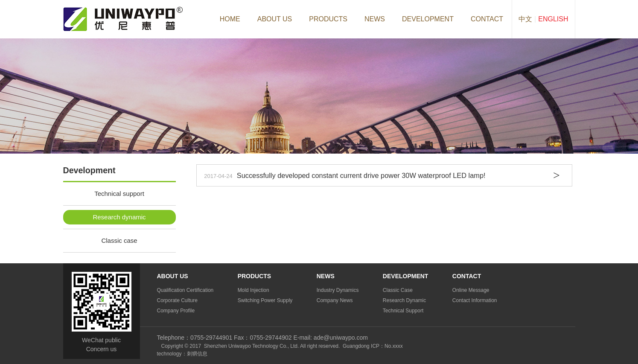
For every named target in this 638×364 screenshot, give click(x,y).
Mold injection (253, 290)
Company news (335, 300)
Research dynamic (119, 217)
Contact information (475, 300)
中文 (525, 19)
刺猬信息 (197, 354)
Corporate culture (177, 300)
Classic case (119, 240)
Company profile (176, 311)
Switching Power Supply (265, 300)
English (553, 19)
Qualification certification (185, 290)
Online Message (471, 290)
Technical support (119, 194)
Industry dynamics (338, 290)
